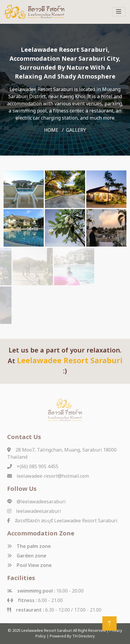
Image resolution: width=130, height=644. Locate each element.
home (51, 130)
